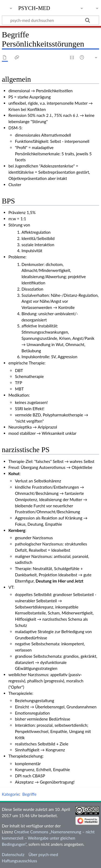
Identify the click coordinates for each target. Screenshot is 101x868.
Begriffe (29, 794)
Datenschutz (13, 854)
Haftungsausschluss (20, 861)
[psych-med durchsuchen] (50, 20)
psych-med (34, 7)
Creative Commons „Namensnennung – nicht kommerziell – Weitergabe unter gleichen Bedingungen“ (48, 838)
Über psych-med (43, 854)
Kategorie (11, 794)
